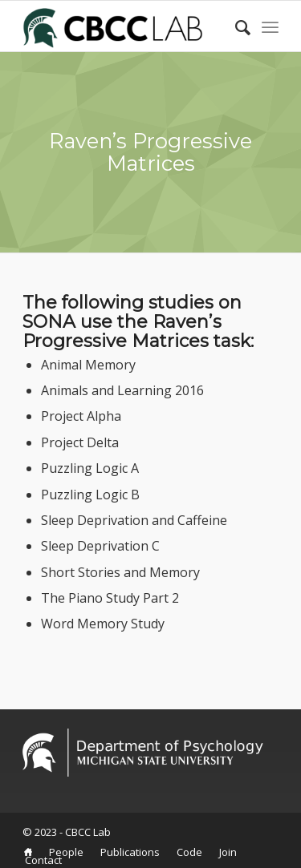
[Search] (235, 27)
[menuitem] (28, 852)
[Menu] (270, 27)
